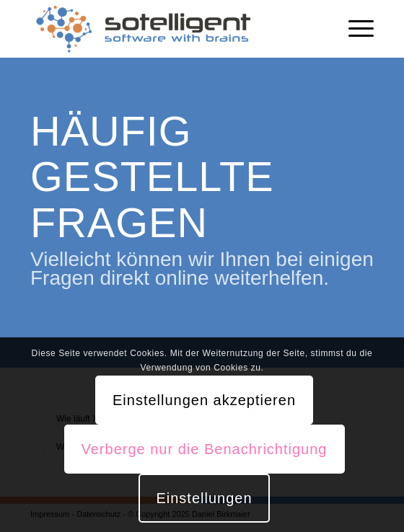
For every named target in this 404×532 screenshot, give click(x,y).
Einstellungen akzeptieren (204, 400)
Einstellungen (204, 498)
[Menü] (354, 29)
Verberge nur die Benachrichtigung (205, 449)
